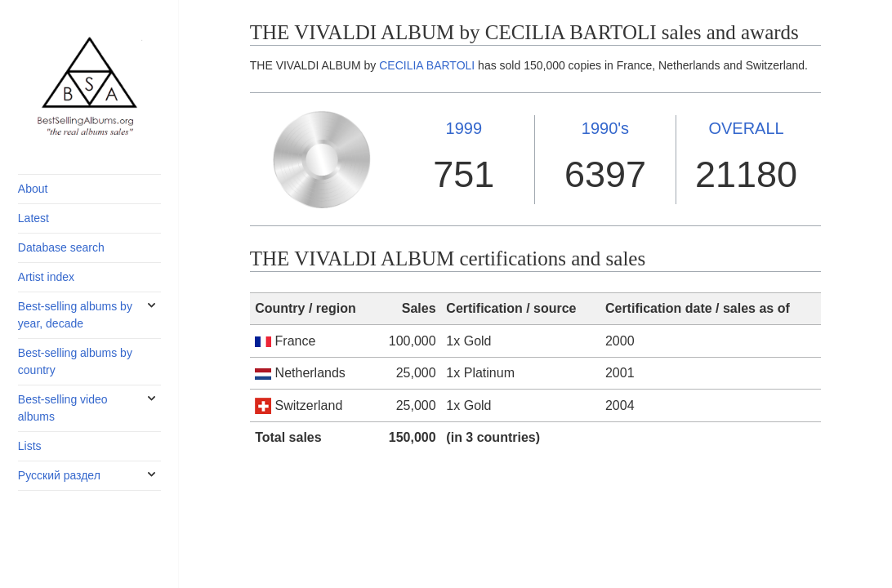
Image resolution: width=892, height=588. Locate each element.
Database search (61, 247)
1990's (605, 128)
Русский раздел (59, 475)
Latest (33, 218)
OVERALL (746, 128)
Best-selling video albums (63, 408)
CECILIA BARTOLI (427, 65)
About (33, 189)
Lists (30, 446)
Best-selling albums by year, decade (75, 315)
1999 (464, 128)
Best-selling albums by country (75, 361)
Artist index (46, 277)
